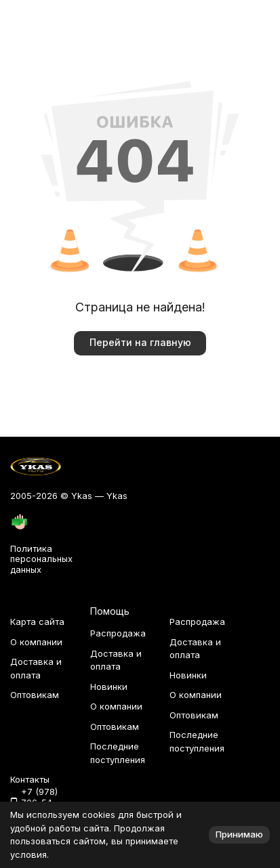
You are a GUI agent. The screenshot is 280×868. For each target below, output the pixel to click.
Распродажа (118, 633)
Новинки (109, 687)
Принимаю (239, 834)
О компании (36, 642)
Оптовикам (35, 695)
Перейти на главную (140, 342)
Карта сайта (37, 622)
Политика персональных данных (41, 559)
